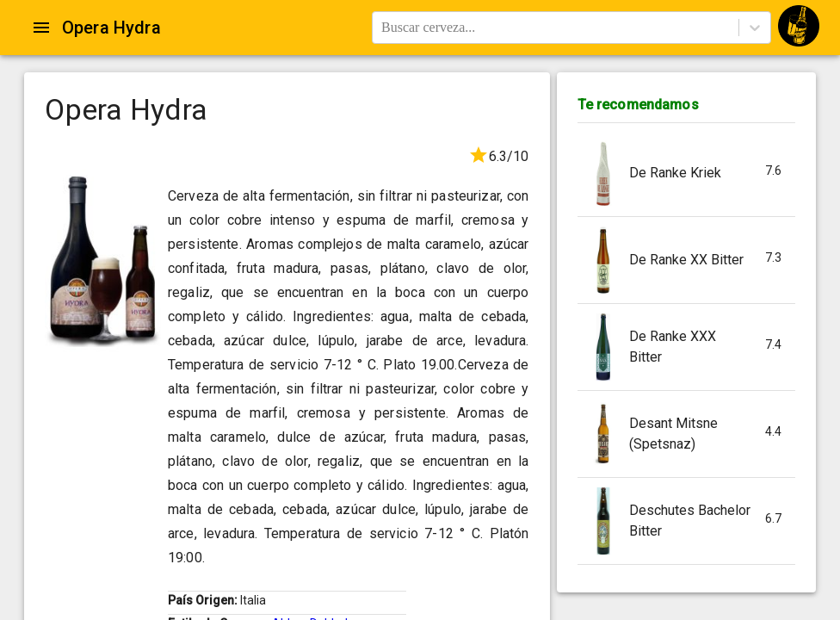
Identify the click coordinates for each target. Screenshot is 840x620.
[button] (686, 174)
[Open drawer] (41, 28)
